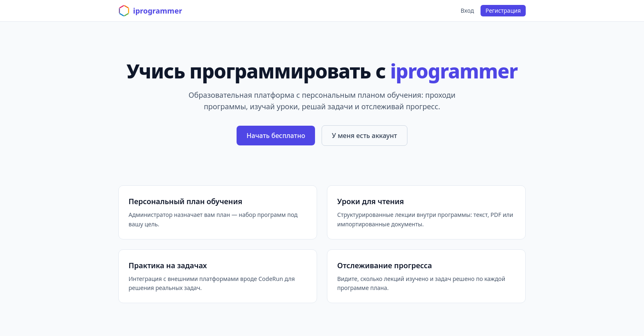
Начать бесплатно (276, 136)
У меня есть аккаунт (365, 136)
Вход (468, 10)
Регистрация (503, 10)
